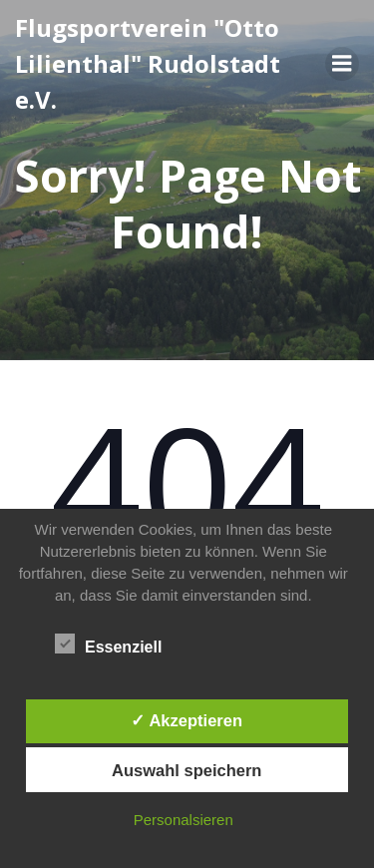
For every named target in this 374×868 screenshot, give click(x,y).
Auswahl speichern (187, 770)
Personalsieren (184, 820)
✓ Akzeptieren (187, 720)
